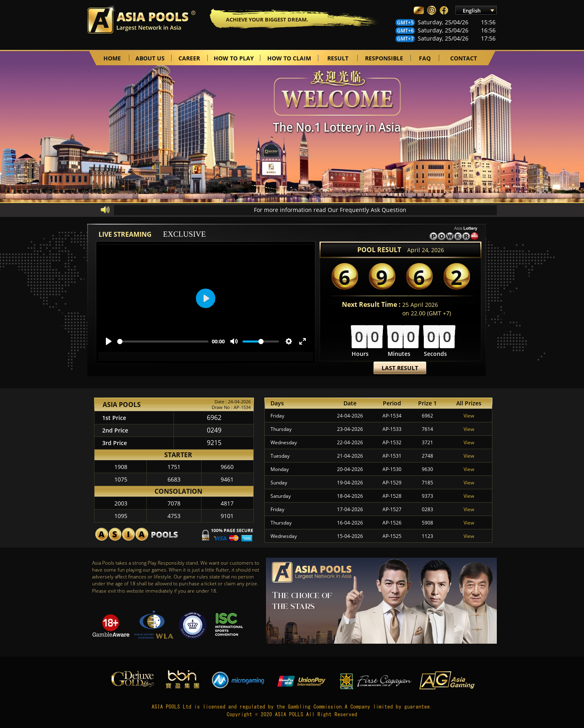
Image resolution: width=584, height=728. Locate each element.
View (469, 416)
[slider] (163, 342)
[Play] (109, 341)
